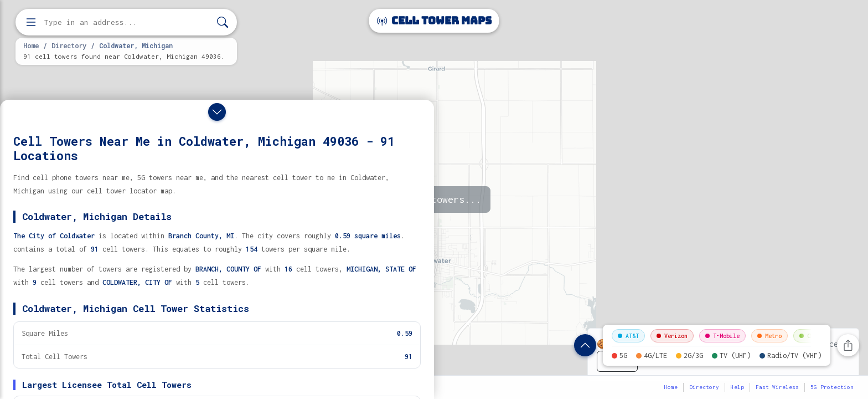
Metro (769, 336)
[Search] (223, 22)
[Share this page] (848, 345)
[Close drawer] (217, 112)
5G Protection (832, 387)
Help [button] (737, 387)
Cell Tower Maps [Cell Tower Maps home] (434, 21)
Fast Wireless (777, 387)
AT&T (628, 336)
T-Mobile (722, 336)
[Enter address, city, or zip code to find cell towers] (127, 22)
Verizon (672, 336)
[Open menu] (31, 22)
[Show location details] (585, 345)
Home (31, 45)
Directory (69, 45)
